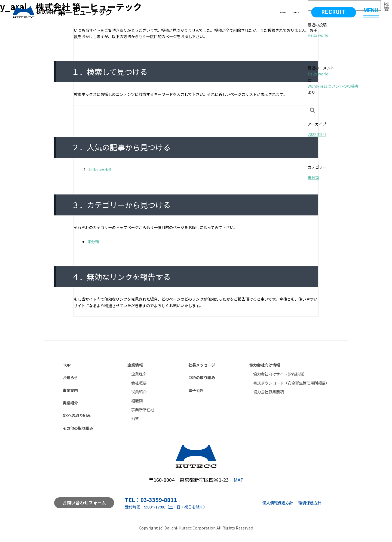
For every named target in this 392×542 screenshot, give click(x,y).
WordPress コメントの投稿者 (333, 86)
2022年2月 (317, 134)
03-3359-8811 (159, 500)
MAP (239, 480)
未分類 (93, 241)
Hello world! (99, 170)
